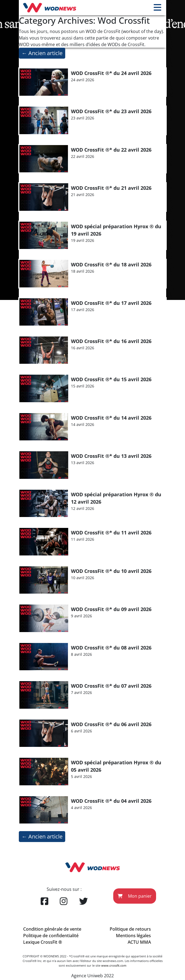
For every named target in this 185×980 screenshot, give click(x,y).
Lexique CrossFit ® (43, 942)
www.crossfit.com (114, 965)
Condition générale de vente (52, 929)
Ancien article (42, 53)
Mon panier (135, 896)
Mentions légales (133, 936)
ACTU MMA (139, 942)
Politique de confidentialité (51, 936)
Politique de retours (130, 929)
